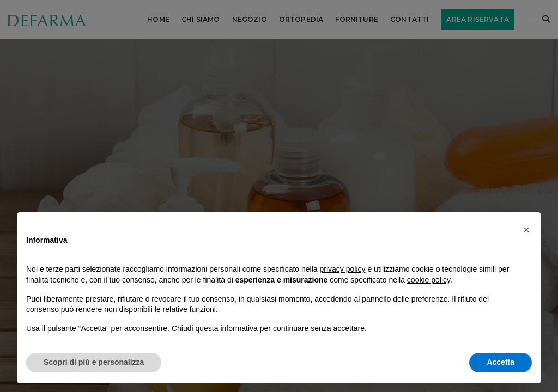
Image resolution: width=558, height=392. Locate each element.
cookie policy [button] (429, 280)
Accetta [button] (501, 362)
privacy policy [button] (343, 269)
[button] (526, 230)
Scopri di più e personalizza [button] (94, 362)
